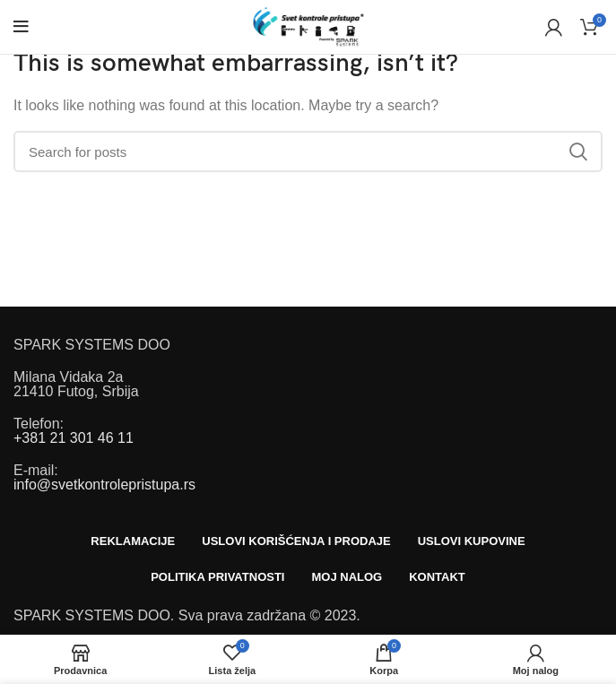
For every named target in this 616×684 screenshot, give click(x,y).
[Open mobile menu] (21, 27)
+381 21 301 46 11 (74, 438)
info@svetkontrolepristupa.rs (104, 485)
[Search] (308, 152)
